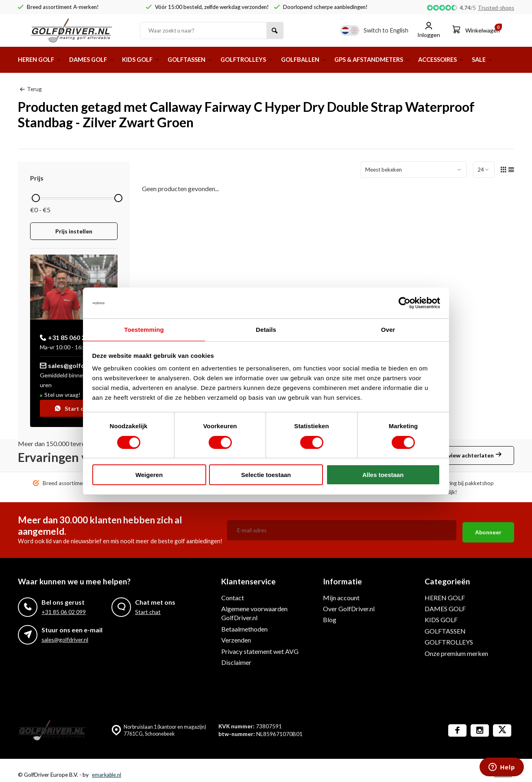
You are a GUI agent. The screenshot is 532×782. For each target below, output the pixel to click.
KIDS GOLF (153, 60)
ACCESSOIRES (482, 60)
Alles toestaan (383, 475)
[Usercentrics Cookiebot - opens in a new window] (404, 303)
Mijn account (341, 597)
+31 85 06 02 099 (64, 612)
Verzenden (236, 640)
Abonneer (488, 530)
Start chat (74, 408)
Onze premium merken (456, 653)
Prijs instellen (74, 231)
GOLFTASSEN (206, 60)
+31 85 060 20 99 (69, 337)
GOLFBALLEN (331, 60)
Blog (330, 620)
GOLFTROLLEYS (269, 60)
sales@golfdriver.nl (73, 365)
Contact (233, 597)
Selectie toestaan (266, 475)
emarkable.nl (107, 775)
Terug (31, 89)
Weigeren (149, 475)
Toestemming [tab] (144, 329)
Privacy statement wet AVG (260, 651)
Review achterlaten (471, 455)
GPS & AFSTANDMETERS (407, 60)
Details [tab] (266, 329)
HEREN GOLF (42, 60)
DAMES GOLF (99, 60)
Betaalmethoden (244, 628)
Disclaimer (236, 662)
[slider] (36, 198)
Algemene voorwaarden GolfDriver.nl (254, 613)
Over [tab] (388, 329)
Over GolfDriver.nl (349, 609)
